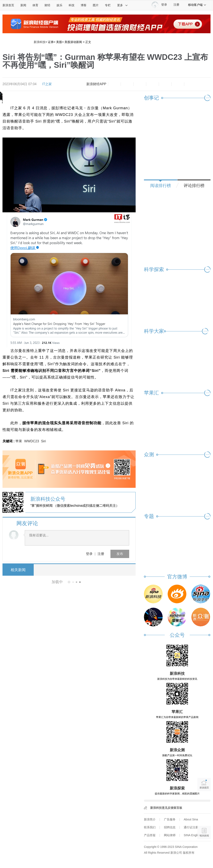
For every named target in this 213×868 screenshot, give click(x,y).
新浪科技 (40, 42)
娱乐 (59, 5)
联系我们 (150, 827)
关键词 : (9, 441)
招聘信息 (170, 827)
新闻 (23, 5)
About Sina (191, 819)
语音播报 (204, 816)
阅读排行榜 (161, 186)
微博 (152, 84)
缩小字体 (114, 84)
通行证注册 (191, 827)
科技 (72, 5)
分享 (178, 84)
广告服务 (170, 819)
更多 (123, 5)
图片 (96, 5)
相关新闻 (18, 570)
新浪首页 (8, 5)
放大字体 (127, 84)
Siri (43, 441)
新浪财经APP (96, 84)
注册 (176, 5)
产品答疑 (150, 835)
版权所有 (189, 853)
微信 (165, 84)
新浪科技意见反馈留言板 (166, 808)
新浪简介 (150, 819)
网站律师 (170, 835)
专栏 (108, 5)
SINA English (192, 835)
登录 (89, 554)
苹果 (19, 441)
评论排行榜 (194, 186)
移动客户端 (197, 5)
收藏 (140, 84)
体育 (35, 5)
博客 (84, 5)
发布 (120, 554)
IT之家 (47, 84)
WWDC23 (32, 441)
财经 (47, 5)
